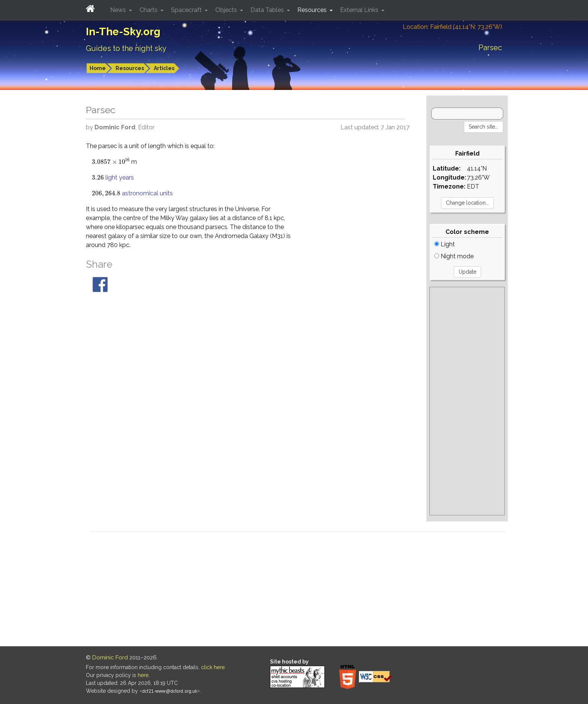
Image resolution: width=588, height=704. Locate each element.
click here (213, 667)
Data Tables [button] (268, 10)
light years (120, 177)
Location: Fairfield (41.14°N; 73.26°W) (452, 27)
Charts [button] (149, 10)
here (143, 675)
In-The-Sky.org (123, 32)
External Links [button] (360, 10)
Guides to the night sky (126, 48)
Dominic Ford (110, 658)
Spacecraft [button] (187, 10)
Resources (130, 68)
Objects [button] (227, 10)
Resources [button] (313, 10)
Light (445, 244)
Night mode (454, 256)
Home (98, 68)
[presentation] (111, 162)
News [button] (119, 10)
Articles (164, 68)
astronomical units (147, 193)
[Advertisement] (467, 401)
